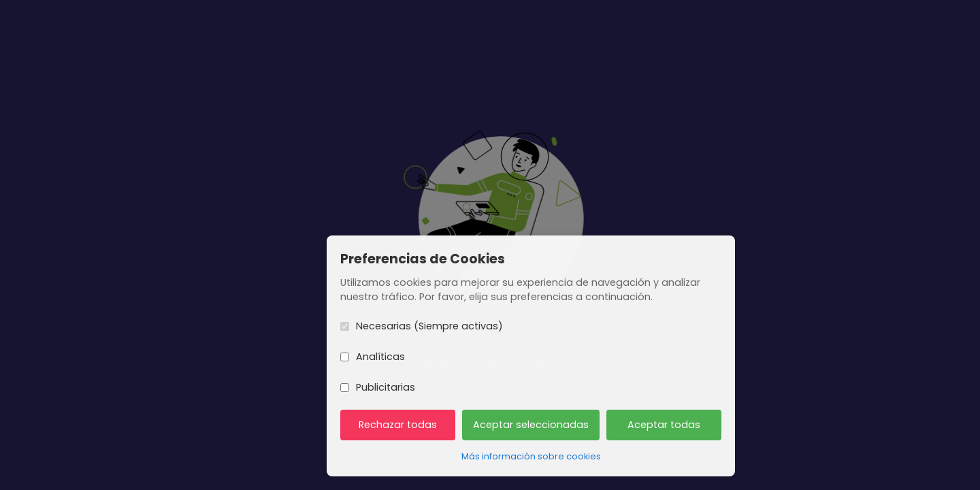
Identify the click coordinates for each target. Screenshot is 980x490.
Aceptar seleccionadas (531, 425)
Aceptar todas (664, 425)
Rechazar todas (398, 425)
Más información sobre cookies (531, 456)
